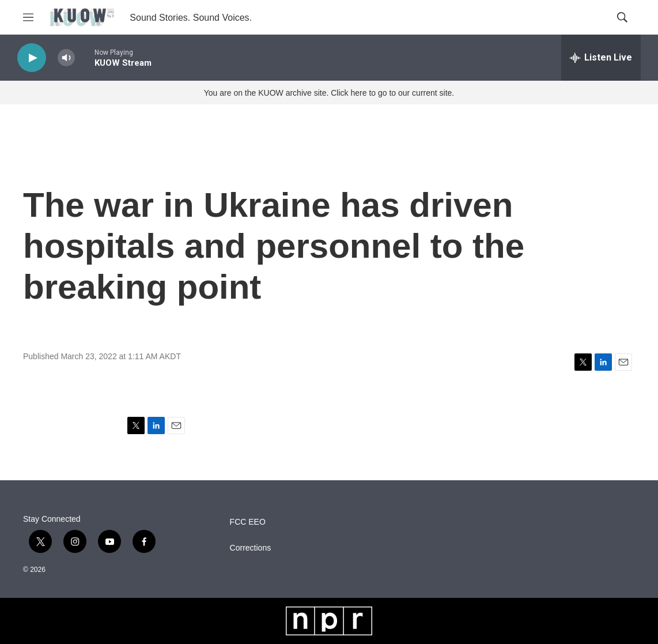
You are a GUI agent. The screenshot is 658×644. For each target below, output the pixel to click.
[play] (32, 58)
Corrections (251, 548)
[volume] (66, 58)
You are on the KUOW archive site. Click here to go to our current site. (329, 93)
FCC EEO (248, 522)
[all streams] (601, 58)
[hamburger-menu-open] (28, 17)
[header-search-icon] (622, 17)
